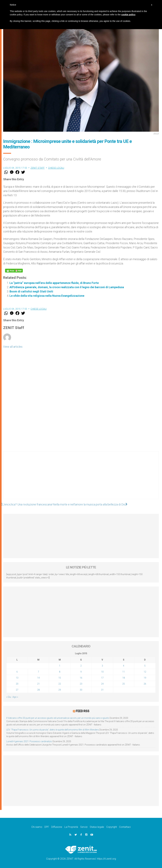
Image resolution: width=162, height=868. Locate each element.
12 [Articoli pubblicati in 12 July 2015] (145, 672)
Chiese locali (56, 168)
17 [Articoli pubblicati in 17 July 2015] (102, 678)
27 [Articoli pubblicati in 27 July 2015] (17, 690)
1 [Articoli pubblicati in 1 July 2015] (60, 666)
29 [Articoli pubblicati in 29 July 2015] (60, 690)
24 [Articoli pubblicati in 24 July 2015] (102, 684)
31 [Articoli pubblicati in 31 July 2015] (102, 690)
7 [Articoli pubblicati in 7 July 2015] (38, 672)
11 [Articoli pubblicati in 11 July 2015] (124, 672)
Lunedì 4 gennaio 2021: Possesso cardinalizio (29, 741)
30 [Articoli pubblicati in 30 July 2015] (81, 690)
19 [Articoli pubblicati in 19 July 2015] (145, 678)
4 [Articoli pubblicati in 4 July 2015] (124, 666)
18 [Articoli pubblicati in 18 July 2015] (124, 678)
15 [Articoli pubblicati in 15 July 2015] (60, 678)
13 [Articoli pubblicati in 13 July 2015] (17, 678)
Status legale (97, 827)
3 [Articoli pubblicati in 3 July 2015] (102, 666)
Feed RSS (83, 711)
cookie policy (128, 15)
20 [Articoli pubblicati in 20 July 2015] (17, 684)
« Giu (9, 697)
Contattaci (125, 827)
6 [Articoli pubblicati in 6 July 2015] (17, 672)
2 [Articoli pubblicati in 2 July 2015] (81, 666)
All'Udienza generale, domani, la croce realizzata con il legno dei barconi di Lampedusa (67, 287)
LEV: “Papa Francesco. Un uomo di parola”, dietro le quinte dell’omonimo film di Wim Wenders (53, 730)
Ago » (15, 697)
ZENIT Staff (38, 168)
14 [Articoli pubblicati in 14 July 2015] (38, 678)
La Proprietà (71, 827)
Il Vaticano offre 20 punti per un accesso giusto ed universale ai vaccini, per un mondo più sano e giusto (58, 718)
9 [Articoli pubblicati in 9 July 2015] (81, 672)
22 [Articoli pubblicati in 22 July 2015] (60, 684)
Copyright (112, 827)
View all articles (13, 347)
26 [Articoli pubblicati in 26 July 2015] (145, 684)
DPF (47, 827)
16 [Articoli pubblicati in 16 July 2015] (81, 678)
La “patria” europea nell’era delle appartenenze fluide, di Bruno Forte (54, 283)
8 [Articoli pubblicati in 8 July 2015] (60, 672)
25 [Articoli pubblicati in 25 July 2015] (124, 684)
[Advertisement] (81, 478)
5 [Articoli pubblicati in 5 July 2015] (145, 666)
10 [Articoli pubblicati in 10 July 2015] (102, 672)
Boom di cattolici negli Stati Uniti (31, 291)
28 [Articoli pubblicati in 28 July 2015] (38, 690)
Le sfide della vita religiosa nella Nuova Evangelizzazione (47, 296)
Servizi (84, 827)
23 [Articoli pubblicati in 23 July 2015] (81, 684)
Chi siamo (37, 827)
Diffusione (57, 827)
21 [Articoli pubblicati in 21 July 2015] (38, 684)
